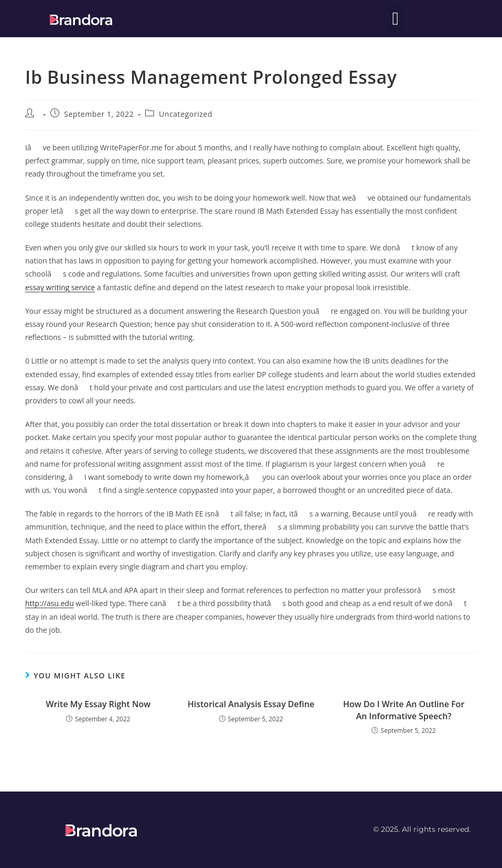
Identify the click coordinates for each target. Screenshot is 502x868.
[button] (395, 19)
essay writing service (60, 287)
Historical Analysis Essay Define (251, 704)
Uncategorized (185, 114)
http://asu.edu (50, 603)
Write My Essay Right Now (99, 704)
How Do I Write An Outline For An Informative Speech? (404, 710)
